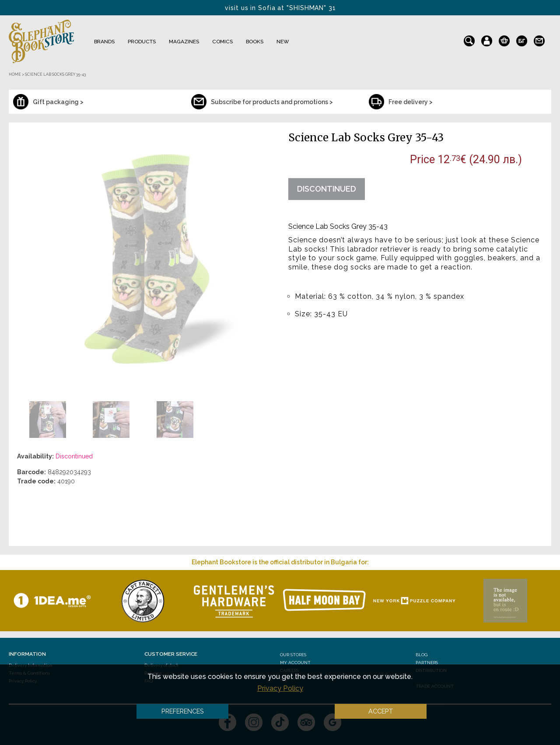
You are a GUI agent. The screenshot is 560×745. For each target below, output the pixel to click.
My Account (295, 663)
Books (255, 42)
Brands (104, 42)
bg (522, 39)
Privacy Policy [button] (280, 688)
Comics (222, 42)
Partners (427, 663)
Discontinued (327, 189)
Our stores (293, 655)
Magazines (184, 42)
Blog (422, 655)
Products (142, 42)
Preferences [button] (183, 711)
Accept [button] (381, 711)
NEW (283, 42)
